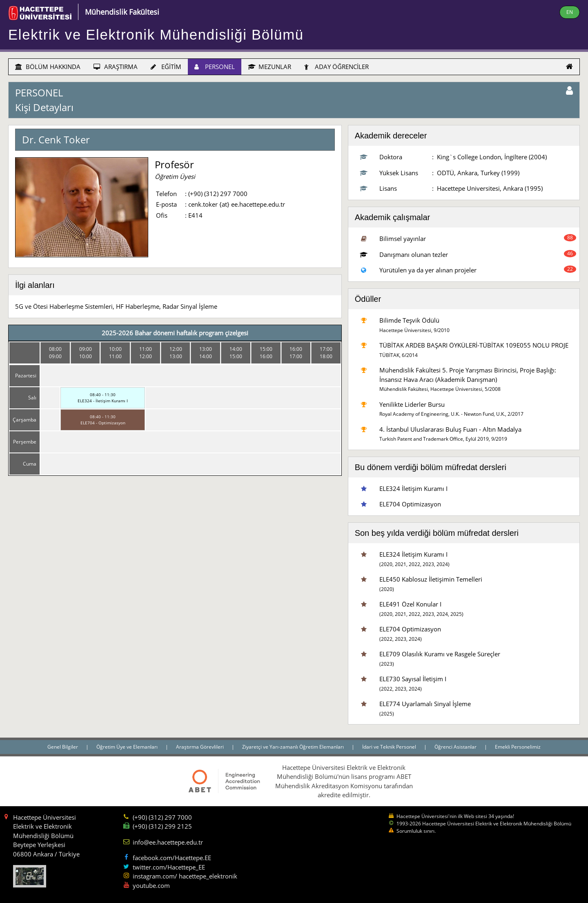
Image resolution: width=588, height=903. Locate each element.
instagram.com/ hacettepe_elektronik (185, 876)
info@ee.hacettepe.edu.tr (168, 842)
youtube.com (151, 885)
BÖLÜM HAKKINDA (48, 67)
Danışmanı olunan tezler (414, 254)
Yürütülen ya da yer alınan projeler (428, 270)
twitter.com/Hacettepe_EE (169, 867)
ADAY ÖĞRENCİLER (336, 67)
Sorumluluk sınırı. (416, 831)
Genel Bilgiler (63, 747)
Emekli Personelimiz (518, 747)
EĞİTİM (166, 67)
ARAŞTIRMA (116, 67)
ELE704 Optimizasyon (410, 504)
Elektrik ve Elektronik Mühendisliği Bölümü (156, 35)
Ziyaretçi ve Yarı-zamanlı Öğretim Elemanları (294, 747)
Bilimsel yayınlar (403, 239)
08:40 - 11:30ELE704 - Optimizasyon (103, 420)
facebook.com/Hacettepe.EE (172, 858)
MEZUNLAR (269, 67)
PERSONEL (215, 67)
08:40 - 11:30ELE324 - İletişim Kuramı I (103, 398)
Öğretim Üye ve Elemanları (128, 747)
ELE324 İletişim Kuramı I (413, 488)
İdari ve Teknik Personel (390, 747)
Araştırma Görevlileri (200, 747)
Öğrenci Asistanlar (456, 747)
